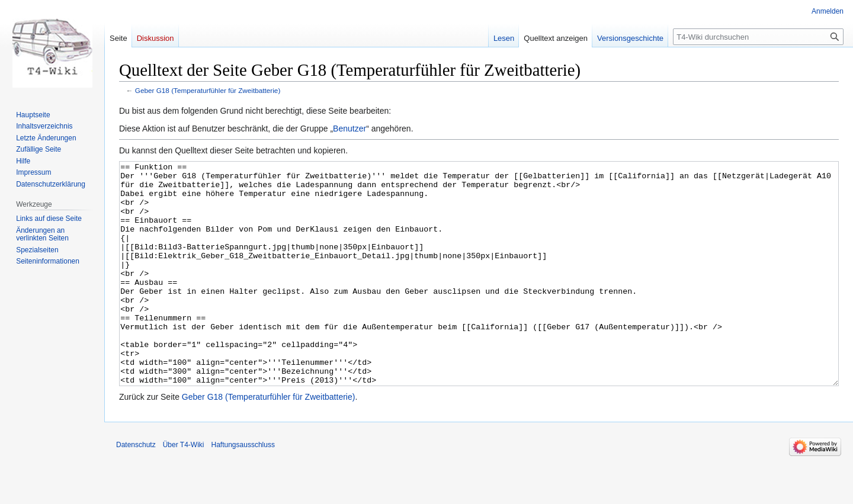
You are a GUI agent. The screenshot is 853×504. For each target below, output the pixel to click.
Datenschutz (136, 489)
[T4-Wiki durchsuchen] (758, 37)
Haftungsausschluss (243, 489)
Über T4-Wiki (184, 489)
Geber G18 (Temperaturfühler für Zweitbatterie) (208, 90)
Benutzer (349, 129)
